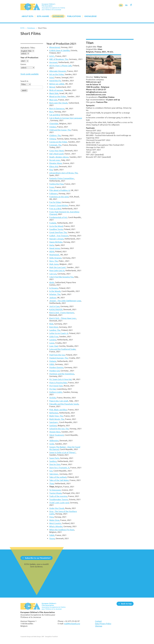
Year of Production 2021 (61, 44)
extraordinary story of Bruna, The (64, 173)
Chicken (53, 127)
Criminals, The (55, 145)
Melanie (53, 361)
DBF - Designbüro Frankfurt (50, 636)
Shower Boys (55, 432)
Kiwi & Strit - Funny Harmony (62, 313)
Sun (51, 471)
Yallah (52, 535)
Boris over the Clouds (58, 103)
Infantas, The (55, 294)
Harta (52, 245)
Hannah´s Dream (56, 239)
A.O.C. (52, 56)
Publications (74, 16)
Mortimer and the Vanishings (62, 374)
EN (121, 5)
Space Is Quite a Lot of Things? (63, 452)
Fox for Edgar (55, 202)
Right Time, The (56, 416)
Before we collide (57, 84)
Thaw (52, 483)
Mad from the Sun (57, 355)
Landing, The (55, 330)
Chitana (53, 139)
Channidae (54, 124)
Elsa (51, 170)
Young (52, 538)
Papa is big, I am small (59, 401)
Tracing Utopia (55, 493)
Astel (52, 77)
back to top (126, 604)
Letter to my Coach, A (59, 333)
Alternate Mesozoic (58, 71)
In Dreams (54, 288)
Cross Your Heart (57, 151)
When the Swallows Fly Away (62, 530)
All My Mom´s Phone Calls (61, 66)
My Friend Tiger (56, 386)
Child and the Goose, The (60, 130)
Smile (52, 444)
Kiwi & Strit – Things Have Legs (63, 318)
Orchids (53, 398)
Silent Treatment (57, 435)
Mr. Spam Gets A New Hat (60, 379)
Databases (58, 16)
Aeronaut (53, 62)
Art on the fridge (57, 74)
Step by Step (55, 464)
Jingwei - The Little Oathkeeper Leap (65, 301)
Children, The (55, 135)
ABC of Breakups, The (59, 59)
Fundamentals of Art (58, 217)
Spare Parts (54, 458)
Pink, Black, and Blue (58, 410)
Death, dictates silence (59, 157)
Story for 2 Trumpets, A (59, 468)
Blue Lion (53, 100)
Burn (51, 112)
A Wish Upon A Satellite (60, 50)
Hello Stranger (55, 258)
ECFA (22, 28)
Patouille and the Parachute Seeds (64, 404)
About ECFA (27, 16)
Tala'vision (54, 474)
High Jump (54, 264)
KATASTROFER (56, 309)
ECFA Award (43, 16)
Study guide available (30, 74)
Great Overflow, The (58, 232)
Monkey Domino (56, 367)
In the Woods (55, 291)
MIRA (52, 364)
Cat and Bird (55, 115)
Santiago (53, 425)
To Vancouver (55, 490)
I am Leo (53, 274)
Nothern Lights (56, 392)
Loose (52, 343)
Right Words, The (57, 419)
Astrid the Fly (55, 81)
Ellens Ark (54, 166)
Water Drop (54, 520)
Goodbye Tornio (56, 229)
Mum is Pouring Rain (58, 383)
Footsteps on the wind (59, 197)
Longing (53, 340)
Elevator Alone (56, 163)
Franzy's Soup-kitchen (59, 205)
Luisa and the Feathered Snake (63, 349)
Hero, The (54, 261)
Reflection (54, 413)
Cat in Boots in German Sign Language (66, 118)
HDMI (52, 251)
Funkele (53, 223)
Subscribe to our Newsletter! (38, 558)
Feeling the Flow (56, 184)
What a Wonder (56, 526)
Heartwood (54, 255)
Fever (52, 187)
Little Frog (54, 336)
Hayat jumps (55, 248)
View (51, 517)
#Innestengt (55, 47)
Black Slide (54, 93)
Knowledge (90, 16)
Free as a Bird (55, 209)
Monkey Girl (55, 371)
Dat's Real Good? (56, 154)
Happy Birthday (56, 242)
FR (126, 5)
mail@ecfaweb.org (72, 624)
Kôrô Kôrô (54, 327)
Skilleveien (54, 441)
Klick (51, 324)
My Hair (53, 389)
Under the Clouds (57, 508)
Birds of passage (56, 90)
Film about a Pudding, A (60, 190)
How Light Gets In (57, 270)
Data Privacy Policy (103, 624)
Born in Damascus (57, 108)
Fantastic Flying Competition (62, 178)
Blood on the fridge (58, 96)
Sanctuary (54, 422)
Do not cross (55, 160)
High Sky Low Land (58, 267)
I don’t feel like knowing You (61, 277)
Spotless (53, 461)
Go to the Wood (56, 226)
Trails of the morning (58, 496)
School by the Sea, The (59, 429)
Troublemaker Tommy (59, 499)
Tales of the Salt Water (59, 480)
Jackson (53, 298)
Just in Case (54, 306)
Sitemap (99, 626)
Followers (53, 194)
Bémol (52, 87)
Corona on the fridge (58, 142)
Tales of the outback (58, 477)
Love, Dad (54, 346)
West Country (55, 523)
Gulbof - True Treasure (59, 236)
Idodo (52, 282)
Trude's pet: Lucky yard (59, 503)
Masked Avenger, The (59, 358)
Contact (98, 621)
